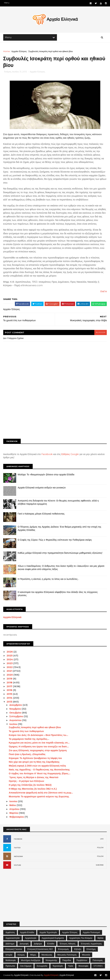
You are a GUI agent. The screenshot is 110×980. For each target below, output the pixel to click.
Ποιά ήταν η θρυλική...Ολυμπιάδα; (27, 755)
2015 (10, 695)
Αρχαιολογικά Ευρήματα (53, 939)
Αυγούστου (16, 721)
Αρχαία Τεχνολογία (48, 933)
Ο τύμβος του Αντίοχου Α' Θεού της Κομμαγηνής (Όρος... (40, 774)
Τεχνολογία (58, 966)
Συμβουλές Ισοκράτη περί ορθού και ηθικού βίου (35, 728)
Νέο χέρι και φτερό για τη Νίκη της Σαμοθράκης (34, 762)
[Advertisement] (55, 412)
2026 (10, 652)
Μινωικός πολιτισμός (67, 955)
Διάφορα (38, 944)
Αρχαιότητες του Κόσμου (81, 939)
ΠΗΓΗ (103, 292)
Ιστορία (9, 955)
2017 (10, 687)
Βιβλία (100, 939)
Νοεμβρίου (16, 709)
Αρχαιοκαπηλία (13, 939)
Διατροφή (24, 944)
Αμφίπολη (10, 933)
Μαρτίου (14, 814)
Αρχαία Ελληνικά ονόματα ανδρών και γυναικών (42, 488)
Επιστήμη (91, 950)
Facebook (47, 455)
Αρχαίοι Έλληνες (19, 52)
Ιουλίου (14, 725)
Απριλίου (15, 810)
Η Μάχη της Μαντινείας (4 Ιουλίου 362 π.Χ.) (33, 789)
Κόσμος (21, 955)
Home (7, 52)
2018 (10, 683)
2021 (10, 672)
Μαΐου (13, 806)
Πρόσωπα (10, 966)
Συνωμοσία (42, 966)
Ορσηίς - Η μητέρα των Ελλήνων (27, 782)
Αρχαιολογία (31, 939)
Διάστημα (10, 944)
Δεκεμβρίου (16, 706)
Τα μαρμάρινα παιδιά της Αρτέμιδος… (29, 740)
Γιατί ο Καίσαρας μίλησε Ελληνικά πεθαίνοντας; (41, 514)
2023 (10, 664)
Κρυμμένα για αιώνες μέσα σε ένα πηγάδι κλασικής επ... (39, 743)
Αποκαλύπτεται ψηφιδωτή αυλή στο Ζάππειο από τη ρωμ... (41, 793)
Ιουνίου (14, 802)
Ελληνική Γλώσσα (14, 950)
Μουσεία (86, 955)
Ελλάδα (51, 944)
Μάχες (33, 955)
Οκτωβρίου (16, 713)
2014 (10, 698)
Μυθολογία (11, 961)
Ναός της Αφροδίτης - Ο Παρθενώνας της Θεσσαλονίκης (39, 770)
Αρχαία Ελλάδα (27, 933)
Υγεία (71, 966)
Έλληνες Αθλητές (68, 944)
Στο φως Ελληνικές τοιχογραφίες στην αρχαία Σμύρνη (38, 751)
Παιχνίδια (67, 961)
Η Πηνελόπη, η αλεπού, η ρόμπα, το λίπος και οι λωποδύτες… (48, 580)
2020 (10, 675)
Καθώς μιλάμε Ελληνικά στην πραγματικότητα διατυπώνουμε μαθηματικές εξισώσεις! (60, 554)
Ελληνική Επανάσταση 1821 (40, 950)
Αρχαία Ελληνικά (12, 618)
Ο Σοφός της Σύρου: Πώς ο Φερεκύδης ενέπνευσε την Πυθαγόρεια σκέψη (55, 540)
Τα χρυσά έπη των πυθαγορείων (26, 732)
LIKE (102, 839)
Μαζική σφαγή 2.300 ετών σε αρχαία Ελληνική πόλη (37, 766)
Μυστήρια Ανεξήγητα (31, 961)
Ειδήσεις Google (70, 455)
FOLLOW (100, 848)
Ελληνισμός (63, 950)
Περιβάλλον (82, 961)
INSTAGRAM (18, 857)
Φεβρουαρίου (17, 817)
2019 (10, 679)
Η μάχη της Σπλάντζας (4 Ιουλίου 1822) (30, 786)
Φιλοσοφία (83, 966)
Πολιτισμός (98, 961)
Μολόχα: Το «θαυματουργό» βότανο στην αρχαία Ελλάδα (46, 475)
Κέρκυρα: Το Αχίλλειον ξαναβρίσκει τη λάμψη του (35, 759)
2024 (10, 660)
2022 (10, 668)
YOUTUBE (17, 866)
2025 (10, 656)
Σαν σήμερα (26, 966)
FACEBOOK (18, 840)
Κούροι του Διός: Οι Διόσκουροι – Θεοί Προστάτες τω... (38, 736)
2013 (10, 702)
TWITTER (17, 848)
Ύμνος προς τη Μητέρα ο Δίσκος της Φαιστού (34, 778)
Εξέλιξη (78, 950)
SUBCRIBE (100, 866)
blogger (100, 333)
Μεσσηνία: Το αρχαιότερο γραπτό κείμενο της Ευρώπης (39, 797)
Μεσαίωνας (47, 955)
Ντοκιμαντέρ (51, 961)
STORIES (98, 966)
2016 (10, 691)
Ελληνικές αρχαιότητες (91, 944)
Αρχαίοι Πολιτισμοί (91, 933)
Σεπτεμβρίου (17, 717)
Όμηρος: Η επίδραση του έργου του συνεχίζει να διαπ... (39, 747)
